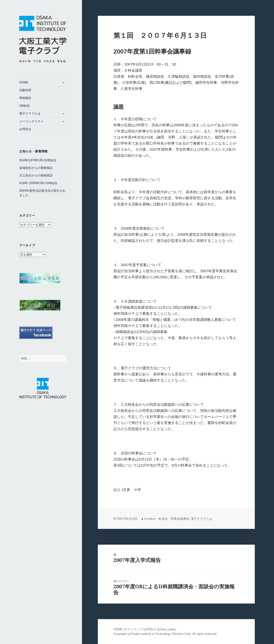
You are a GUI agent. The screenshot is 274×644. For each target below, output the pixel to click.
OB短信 (24, 106)
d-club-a (150, 519)
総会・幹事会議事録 (175, 519)
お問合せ (25, 129)
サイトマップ (134, 629)
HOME (24, 82)
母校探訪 (25, 98)
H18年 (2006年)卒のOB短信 (38, 183)
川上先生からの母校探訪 (36, 175)
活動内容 (25, 90)
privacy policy (167, 629)
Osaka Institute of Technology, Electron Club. (161, 634)
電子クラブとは (30, 114)
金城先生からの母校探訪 (36, 168)
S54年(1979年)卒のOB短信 (38, 160)
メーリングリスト (31, 121)
